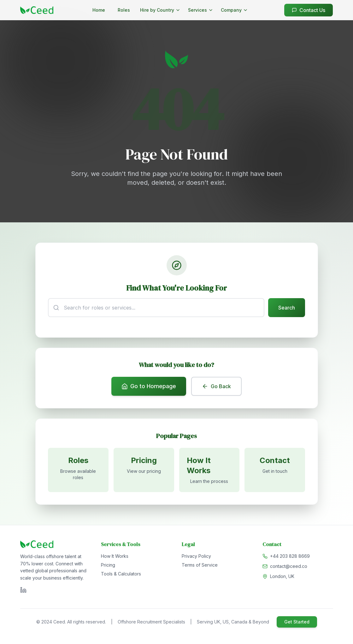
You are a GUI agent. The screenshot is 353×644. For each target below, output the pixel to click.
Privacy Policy (196, 557)
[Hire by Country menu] (160, 10)
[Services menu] (201, 10)
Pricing (108, 566)
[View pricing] (144, 471)
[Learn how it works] (209, 471)
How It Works (115, 557)
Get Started (297, 623)
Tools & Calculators (121, 575)
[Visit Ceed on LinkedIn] (23, 591)
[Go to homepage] (37, 10)
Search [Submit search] (287, 308)
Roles (124, 10)
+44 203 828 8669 (290, 557)
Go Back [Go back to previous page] (216, 387)
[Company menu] (234, 10)
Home (99, 10)
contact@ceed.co (289, 567)
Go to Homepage (149, 387)
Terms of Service (200, 566)
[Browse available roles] (79, 471)
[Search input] (156, 308)
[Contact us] (275, 471)
